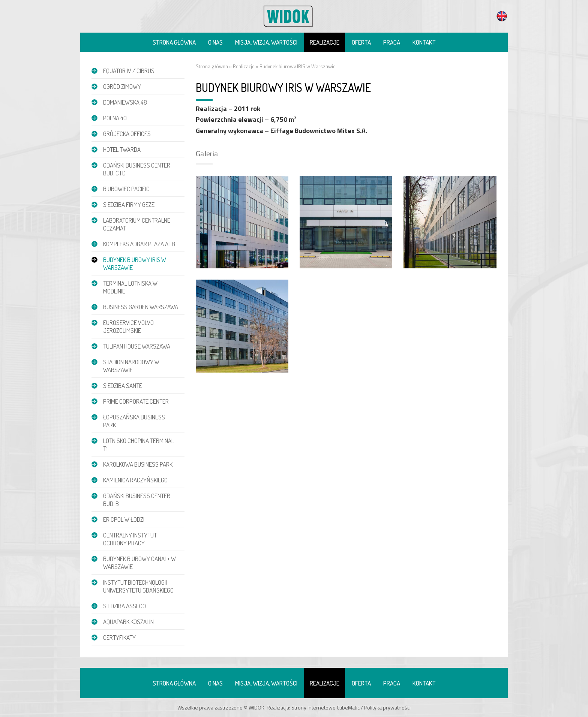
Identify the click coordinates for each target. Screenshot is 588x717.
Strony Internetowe (313, 707)
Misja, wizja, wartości (266, 42)
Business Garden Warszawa (141, 307)
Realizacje (325, 42)
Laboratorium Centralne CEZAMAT (137, 224)
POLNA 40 (115, 118)
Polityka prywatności (387, 707)
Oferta (361, 42)
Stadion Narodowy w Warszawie (131, 366)
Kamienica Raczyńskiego (135, 480)
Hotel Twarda (122, 149)
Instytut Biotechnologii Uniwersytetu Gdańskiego (138, 586)
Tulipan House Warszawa (137, 346)
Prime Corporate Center (136, 401)
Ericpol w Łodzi (124, 519)
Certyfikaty (119, 637)
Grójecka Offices (127, 134)
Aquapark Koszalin (128, 622)
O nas (215, 42)
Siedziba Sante (123, 385)
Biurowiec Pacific (126, 189)
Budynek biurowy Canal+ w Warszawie (139, 563)
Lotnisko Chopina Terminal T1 (139, 445)
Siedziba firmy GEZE (129, 204)
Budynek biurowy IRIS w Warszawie (135, 263)
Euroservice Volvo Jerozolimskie (128, 326)
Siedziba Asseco (124, 606)
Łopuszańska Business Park (134, 421)
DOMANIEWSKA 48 (125, 102)
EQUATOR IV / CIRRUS (129, 71)
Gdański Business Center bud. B (137, 500)
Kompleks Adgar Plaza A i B (139, 244)
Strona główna (174, 42)
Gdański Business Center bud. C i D (137, 169)
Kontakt (424, 42)
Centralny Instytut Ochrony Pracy (130, 539)
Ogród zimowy (122, 86)
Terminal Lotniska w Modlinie (130, 287)
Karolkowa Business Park (138, 464)
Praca (392, 42)
